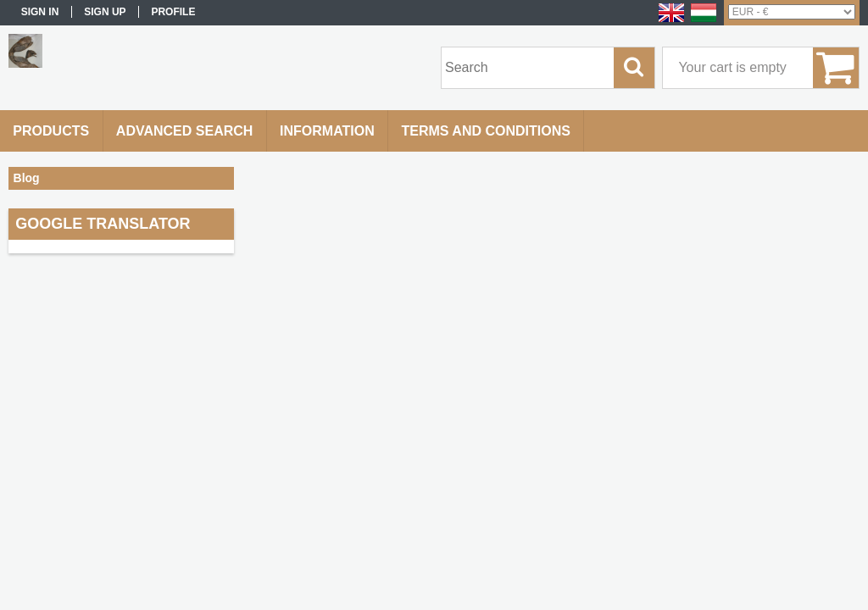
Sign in (40, 12)
